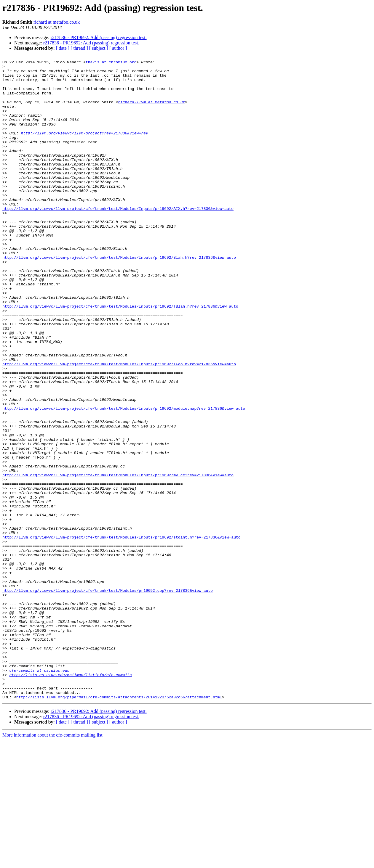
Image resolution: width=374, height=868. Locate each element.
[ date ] (63, 48)
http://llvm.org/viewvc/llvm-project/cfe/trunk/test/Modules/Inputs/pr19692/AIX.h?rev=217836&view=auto (118, 239)
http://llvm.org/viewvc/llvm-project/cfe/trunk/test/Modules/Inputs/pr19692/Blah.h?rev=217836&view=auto (119, 297)
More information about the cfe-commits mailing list (52, 863)
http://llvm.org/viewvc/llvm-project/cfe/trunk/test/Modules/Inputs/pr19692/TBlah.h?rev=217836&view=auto (120, 356)
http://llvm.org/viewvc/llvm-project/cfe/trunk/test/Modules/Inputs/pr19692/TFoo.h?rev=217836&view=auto (119, 425)
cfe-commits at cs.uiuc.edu (39, 793)
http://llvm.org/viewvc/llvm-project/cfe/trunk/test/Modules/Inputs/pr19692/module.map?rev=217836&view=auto (124, 478)
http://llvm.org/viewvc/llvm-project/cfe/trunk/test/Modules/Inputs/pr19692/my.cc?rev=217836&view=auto (118, 558)
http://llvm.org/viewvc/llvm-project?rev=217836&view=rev (84, 148)
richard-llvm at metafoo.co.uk (151, 111)
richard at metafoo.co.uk (57, 22)
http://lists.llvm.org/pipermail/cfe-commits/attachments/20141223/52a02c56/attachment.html (119, 825)
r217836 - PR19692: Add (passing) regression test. (99, 37)
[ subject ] (99, 48)
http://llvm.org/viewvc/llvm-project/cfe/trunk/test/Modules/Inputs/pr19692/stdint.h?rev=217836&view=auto (121, 633)
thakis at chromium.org (111, 63)
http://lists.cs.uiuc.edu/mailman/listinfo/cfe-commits (70, 798)
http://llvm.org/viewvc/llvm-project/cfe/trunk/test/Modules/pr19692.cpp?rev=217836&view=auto (108, 697)
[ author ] (118, 48)
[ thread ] (79, 48)
